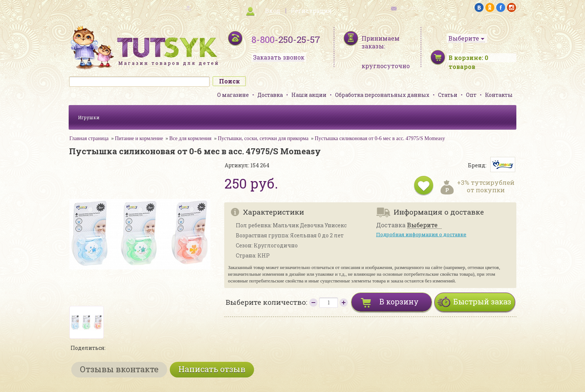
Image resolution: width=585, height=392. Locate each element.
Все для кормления (190, 138)
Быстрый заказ (482, 301)
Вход (273, 11)
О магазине (233, 95)
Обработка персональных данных (382, 95)
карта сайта (171, 8)
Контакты (499, 95)
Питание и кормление (139, 138)
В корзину (399, 301)
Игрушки (89, 117)
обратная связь (414, 8)
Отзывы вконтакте (119, 369)
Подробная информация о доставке (421, 234)
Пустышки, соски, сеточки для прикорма (263, 138)
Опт (471, 95)
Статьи (448, 95)
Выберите (422, 225)
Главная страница (89, 138)
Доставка (270, 95)
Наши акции (309, 95)
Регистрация (311, 11)
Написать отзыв (212, 369)
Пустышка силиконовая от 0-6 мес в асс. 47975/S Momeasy (380, 138)
